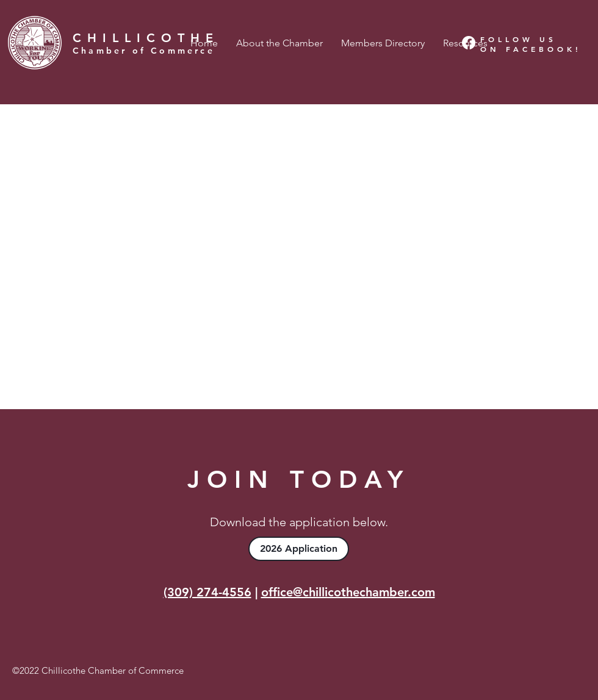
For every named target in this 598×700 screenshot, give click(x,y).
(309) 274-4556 (207, 592)
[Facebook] (469, 43)
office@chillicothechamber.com (348, 592)
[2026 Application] (299, 549)
